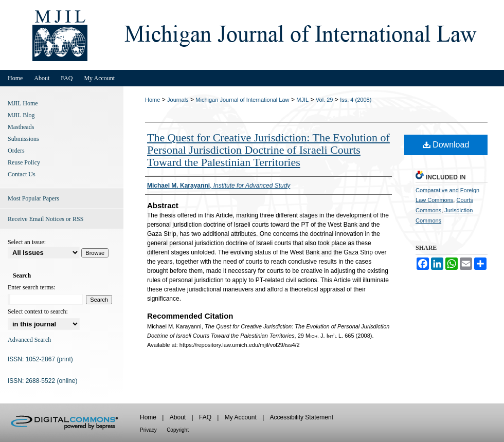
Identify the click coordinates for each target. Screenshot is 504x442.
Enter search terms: (32, 287)
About (178, 417)
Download (446, 145)
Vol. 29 (325, 100)
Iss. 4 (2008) (356, 100)
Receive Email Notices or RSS (46, 219)
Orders (16, 151)
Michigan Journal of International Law (242, 100)
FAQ (205, 417)
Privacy (148, 430)
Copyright (178, 430)
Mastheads (21, 127)
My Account (241, 417)
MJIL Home (23, 103)
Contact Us (22, 174)
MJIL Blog (21, 115)
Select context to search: (38, 311)
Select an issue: (27, 242)
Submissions (23, 139)
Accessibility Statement (302, 417)
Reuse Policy (24, 162)
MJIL (302, 100)
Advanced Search (29, 340)
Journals (178, 100)
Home (152, 100)
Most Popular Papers (33, 198)
